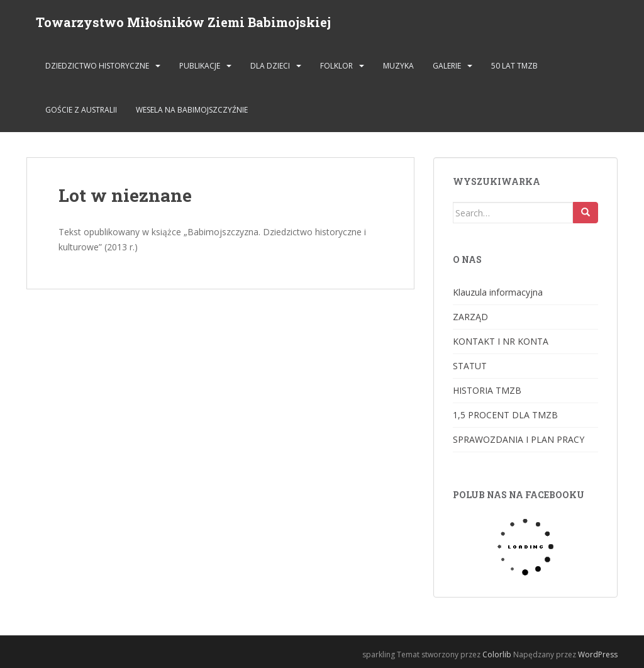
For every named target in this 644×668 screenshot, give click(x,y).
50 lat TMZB (514, 66)
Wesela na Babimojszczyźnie (192, 110)
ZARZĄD (470, 317)
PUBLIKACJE (200, 66)
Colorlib (497, 654)
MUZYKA (398, 66)
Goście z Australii (81, 110)
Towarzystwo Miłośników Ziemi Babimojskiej (183, 22)
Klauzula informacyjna (498, 292)
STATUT (470, 366)
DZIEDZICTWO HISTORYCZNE (97, 66)
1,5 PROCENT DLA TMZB (505, 415)
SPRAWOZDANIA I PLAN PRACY (519, 439)
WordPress (598, 654)
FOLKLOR (336, 66)
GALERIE (447, 66)
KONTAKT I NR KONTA (501, 341)
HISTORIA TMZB (487, 390)
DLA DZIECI (270, 66)
